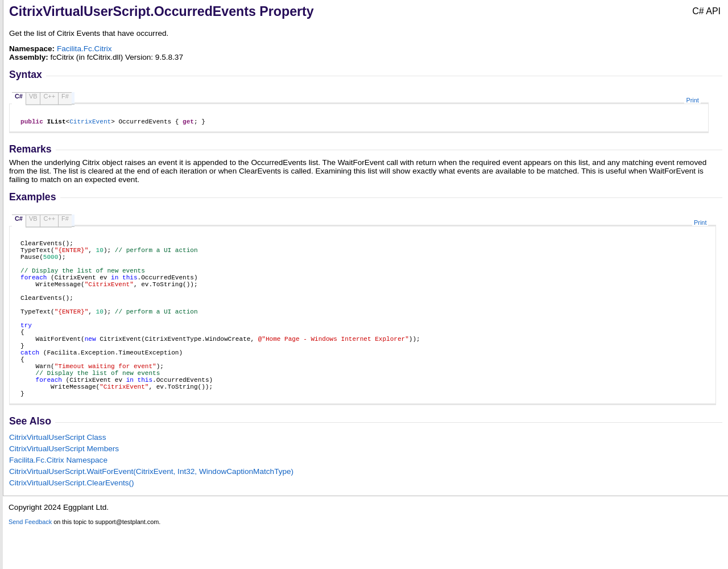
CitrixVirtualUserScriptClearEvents (72, 524)
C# (19, 96)
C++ (49, 96)
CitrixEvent (90, 123)
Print (692, 100)
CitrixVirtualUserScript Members (64, 490)
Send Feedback (30, 563)
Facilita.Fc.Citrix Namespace (58, 501)
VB (33, 96)
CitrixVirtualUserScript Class (57, 478)
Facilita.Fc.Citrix (84, 49)
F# (65, 96)
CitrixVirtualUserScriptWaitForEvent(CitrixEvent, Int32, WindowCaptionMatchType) (151, 512)
